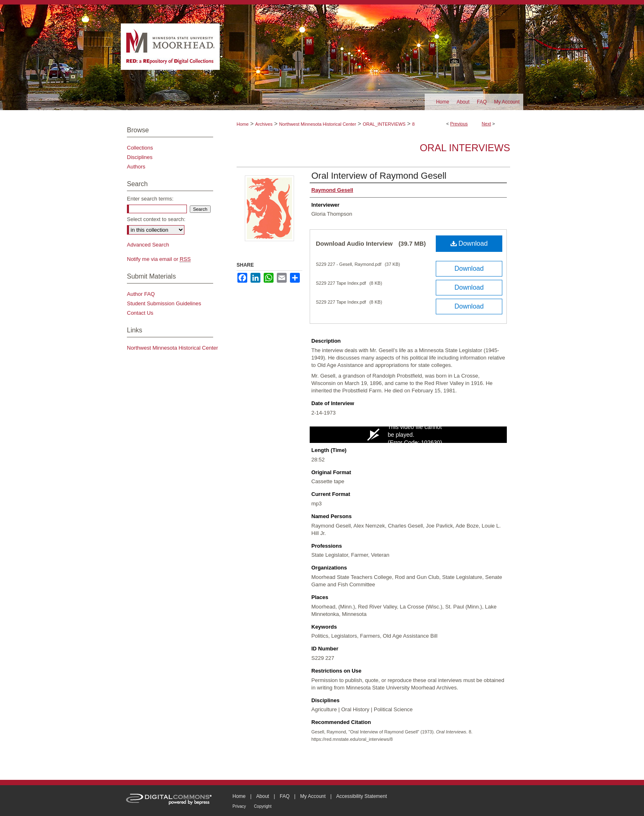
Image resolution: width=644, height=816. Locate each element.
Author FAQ (141, 294)
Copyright (263, 806)
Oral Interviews (465, 148)
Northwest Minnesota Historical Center (317, 124)
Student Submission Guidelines (164, 303)
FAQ (285, 796)
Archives (264, 124)
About (263, 796)
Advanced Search (148, 245)
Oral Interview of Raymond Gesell (379, 176)
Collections (140, 148)
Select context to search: (156, 219)
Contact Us (140, 313)
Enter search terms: (150, 199)
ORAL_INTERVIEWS (384, 124)
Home (243, 124)
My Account (313, 796)
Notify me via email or (159, 259)
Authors (136, 167)
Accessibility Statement (362, 796)
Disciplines (140, 157)
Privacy (239, 806)
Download (469, 243)
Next (486, 124)
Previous (459, 124)
